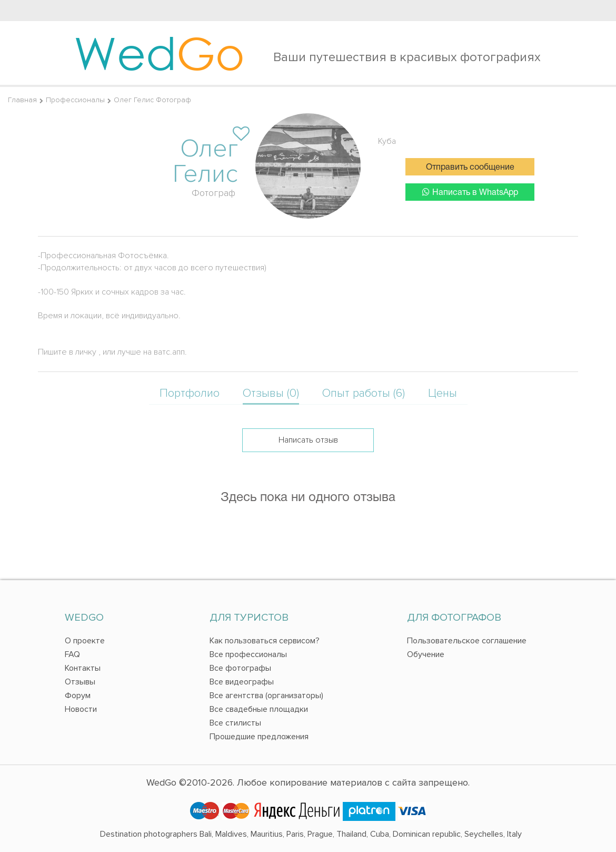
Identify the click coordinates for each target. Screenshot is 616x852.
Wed (159, 53)
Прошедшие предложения (259, 737)
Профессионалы (75, 100)
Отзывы (80, 682)
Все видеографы (242, 682)
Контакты (83, 668)
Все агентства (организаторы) (266, 696)
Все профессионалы (248, 654)
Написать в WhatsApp (470, 192)
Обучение (426, 654)
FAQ (72, 654)
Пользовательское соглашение (467, 641)
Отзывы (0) (271, 393)
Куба (387, 141)
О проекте (85, 641)
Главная (22, 100)
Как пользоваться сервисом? (265, 641)
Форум (78, 696)
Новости (81, 709)
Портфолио (190, 393)
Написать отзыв (308, 440)
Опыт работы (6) (364, 393)
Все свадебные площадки (259, 709)
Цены (443, 393)
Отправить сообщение (470, 168)
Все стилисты (235, 723)
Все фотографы (240, 668)
